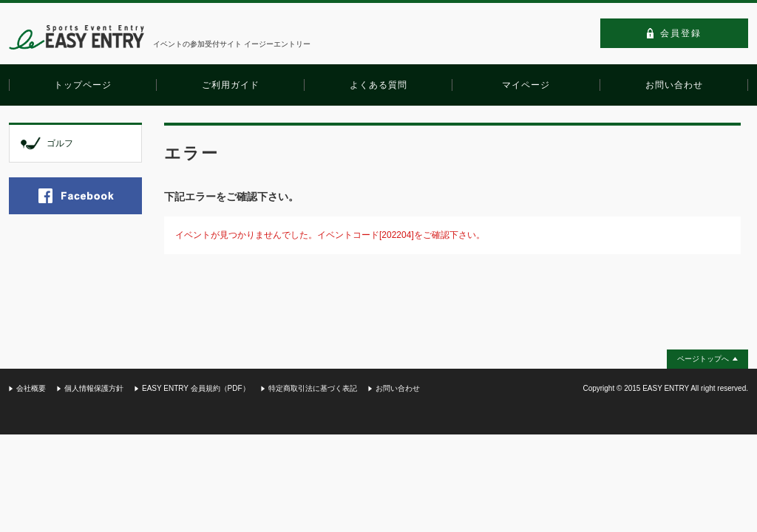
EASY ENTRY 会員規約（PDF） (196, 388)
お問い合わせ (398, 388)
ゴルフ (60, 143)
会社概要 (31, 388)
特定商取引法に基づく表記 (313, 388)
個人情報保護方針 (94, 388)
